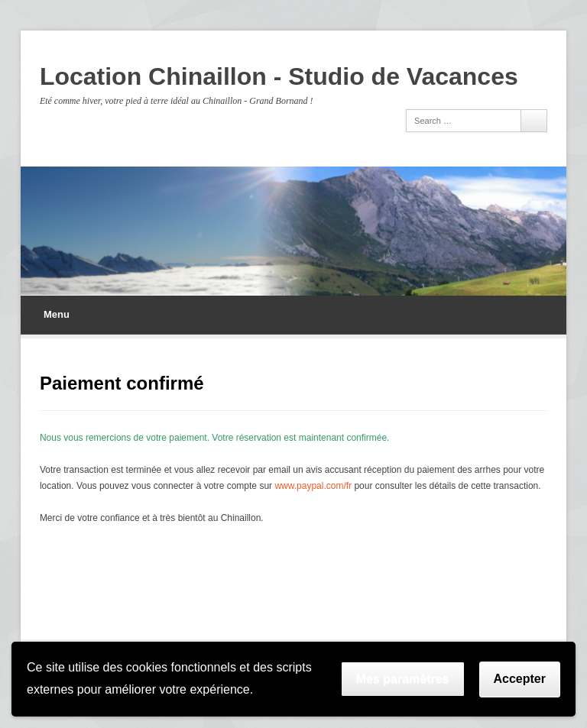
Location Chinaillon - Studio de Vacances (279, 76)
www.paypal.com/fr (313, 486)
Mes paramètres (403, 679)
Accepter (520, 679)
